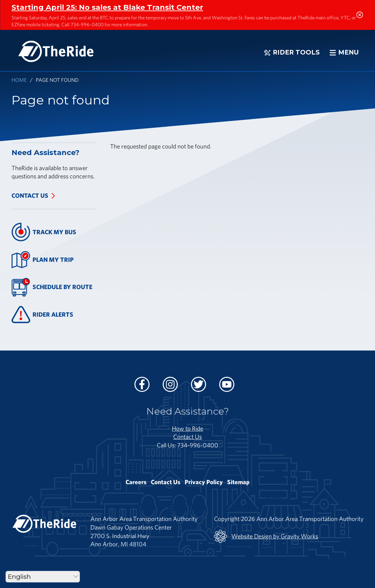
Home (19, 80)
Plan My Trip (43, 260)
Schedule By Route (52, 287)
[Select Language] (43, 577)
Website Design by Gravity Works (266, 536)
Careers (136, 482)
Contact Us (30, 195)
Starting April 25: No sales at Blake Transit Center (107, 7)
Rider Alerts (42, 315)
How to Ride (187, 428)
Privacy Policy (204, 482)
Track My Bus (44, 232)
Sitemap (238, 482)
